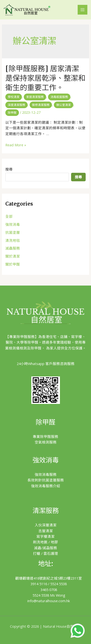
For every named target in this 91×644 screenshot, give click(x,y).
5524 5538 (58, 584)
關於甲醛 (13, 264)
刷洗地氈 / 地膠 (45, 542)
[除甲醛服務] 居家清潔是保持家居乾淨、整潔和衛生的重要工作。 (45, 78)
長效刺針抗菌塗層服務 (46, 480)
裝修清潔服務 (41, 105)
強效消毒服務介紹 (46, 486)
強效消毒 (13, 224)
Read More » (16, 145)
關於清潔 (13, 256)
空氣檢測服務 (46, 442)
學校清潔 (14, 97)
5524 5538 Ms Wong (49, 595)
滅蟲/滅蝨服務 (45, 548)
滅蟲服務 (13, 248)
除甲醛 (12, 113)
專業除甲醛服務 (45, 436)
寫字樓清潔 (45, 536)
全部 (9, 216)
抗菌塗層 (13, 232)
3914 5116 (39, 584)
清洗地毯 (13, 240)
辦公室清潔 (64, 105)
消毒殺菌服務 (59, 97)
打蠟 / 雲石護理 (45, 553)
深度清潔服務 (17, 105)
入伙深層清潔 (46, 525)
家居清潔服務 (35, 97)
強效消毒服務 (46, 474)
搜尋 (9, 169)
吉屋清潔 (46, 531)
